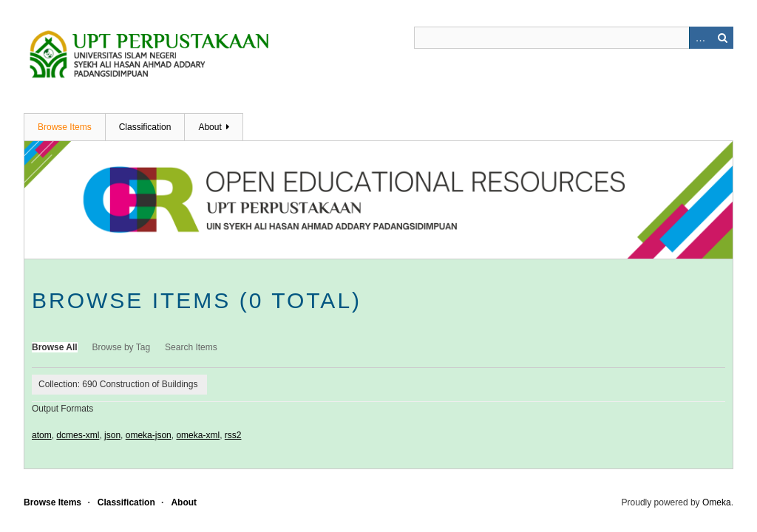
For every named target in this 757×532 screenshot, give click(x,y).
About (210, 127)
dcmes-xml (78, 435)
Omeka (717, 502)
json (112, 435)
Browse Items (65, 127)
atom (42, 435)
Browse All (55, 347)
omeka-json (149, 435)
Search (722, 38)
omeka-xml (198, 435)
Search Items (191, 347)
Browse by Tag (122, 347)
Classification (145, 127)
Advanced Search (700, 38)
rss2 (233, 435)
